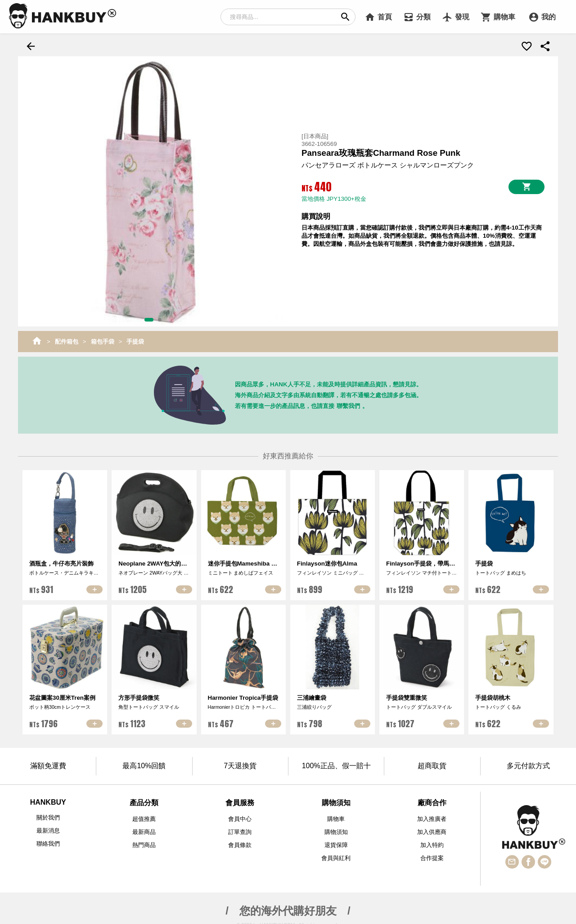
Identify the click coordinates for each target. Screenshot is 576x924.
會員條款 (240, 844)
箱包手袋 (103, 340)
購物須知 (336, 831)
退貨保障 (336, 844)
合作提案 (432, 857)
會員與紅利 (336, 857)
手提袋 (135, 340)
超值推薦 (144, 818)
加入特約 (432, 844)
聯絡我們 (48, 843)
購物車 (336, 818)
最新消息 (48, 830)
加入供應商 (432, 831)
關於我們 (48, 817)
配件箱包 (67, 340)
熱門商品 (144, 844)
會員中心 (240, 818)
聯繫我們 (348, 405)
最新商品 (144, 831)
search (345, 17)
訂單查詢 (240, 831)
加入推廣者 (432, 818)
